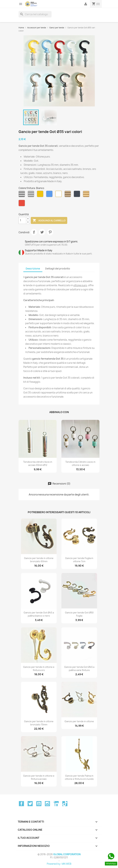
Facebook (21, 804)
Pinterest (50, 232)
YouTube (39, 804)
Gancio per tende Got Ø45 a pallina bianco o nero (39, 614)
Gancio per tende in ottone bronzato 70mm (39, 723)
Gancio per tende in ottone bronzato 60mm (39, 560)
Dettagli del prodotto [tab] (58, 269)
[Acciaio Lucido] (22, 195)
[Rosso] (22, 204)
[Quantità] (22, 220)
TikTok (65, 804)
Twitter (30, 804)
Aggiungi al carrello (49, 221)
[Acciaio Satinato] (32, 195)
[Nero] (78, 195)
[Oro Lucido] (87, 195)
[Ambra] (41, 195)
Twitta (42, 232)
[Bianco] (59, 195)
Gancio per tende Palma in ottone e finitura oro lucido (79, 777)
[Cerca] (35, 14)
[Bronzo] (68, 195)
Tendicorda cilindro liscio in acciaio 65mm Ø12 (38, 463)
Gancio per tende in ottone (79, 721)
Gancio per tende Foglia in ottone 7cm (79, 560)
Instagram (47, 804)
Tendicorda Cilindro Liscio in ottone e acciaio (80, 463)
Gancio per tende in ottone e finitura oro (39, 669)
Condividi (34, 232)
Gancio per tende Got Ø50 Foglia (79, 614)
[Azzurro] (50, 195)
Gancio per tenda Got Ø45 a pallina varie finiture (79, 669)
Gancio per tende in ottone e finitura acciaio (39, 777)
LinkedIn (56, 804)
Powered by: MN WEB (59, 864)
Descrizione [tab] (33, 269)
